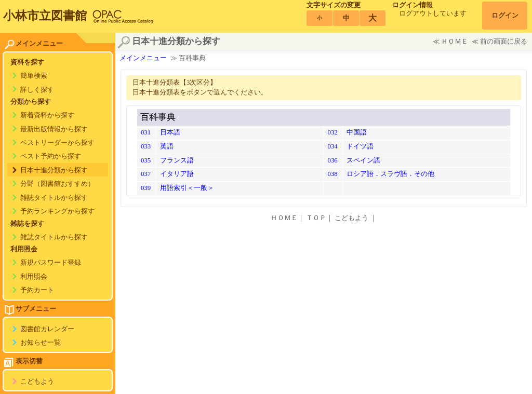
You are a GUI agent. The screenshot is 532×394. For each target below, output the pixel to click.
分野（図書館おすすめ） (57, 184)
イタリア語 (177, 174)
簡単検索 (34, 76)
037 (146, 174)
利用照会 (34, 277)
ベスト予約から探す (51, 156)
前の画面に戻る (504, 42)
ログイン (505, 16)
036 (332, 160)
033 (146, 146)
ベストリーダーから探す (57, 143)
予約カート (37, 290)
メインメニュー (143, 58)
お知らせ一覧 (41, 343)
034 (332, 146)
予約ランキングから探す (57, 211)
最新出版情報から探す (54, 129)
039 (146, 188)
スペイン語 (363, 160)
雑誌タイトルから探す (54, 198)
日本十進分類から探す (54, 170)
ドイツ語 (360, 146)
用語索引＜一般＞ (187, 188)
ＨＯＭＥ (455, 42)
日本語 (170, 132)
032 (332, 132)
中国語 (357, 132)
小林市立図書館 (45, 16)
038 (332, 174)
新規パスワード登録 (51, 263)
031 (146, 132)
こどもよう (37, 382)
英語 (167, 146)
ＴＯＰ (316, 218)
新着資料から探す (47, 115)
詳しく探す (37, 90)
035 (146, 160)
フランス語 (177, 160)
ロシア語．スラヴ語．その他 (390, 174)
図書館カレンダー (47, 329)
